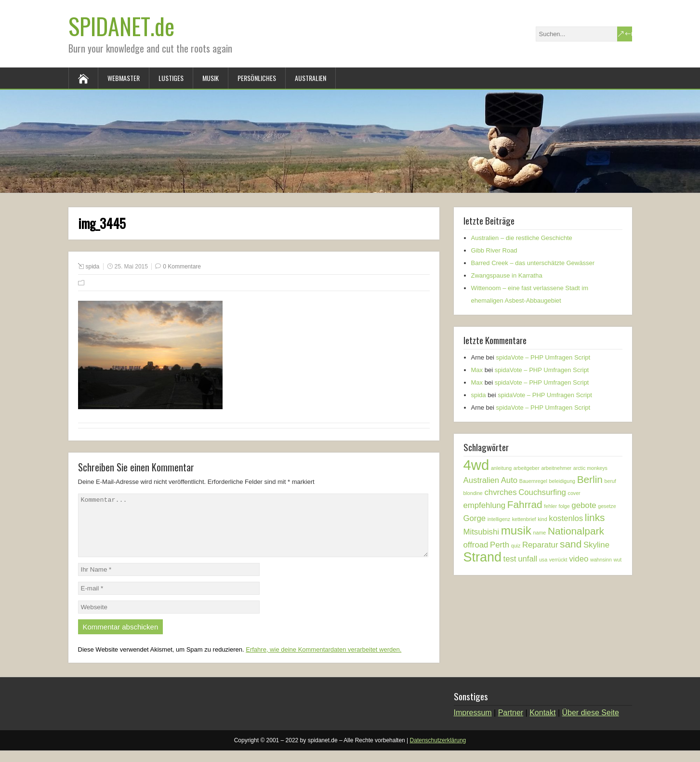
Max (477, 370)
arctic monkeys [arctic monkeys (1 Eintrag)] (590, 468)
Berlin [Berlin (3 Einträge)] (590, 479)
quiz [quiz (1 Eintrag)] (516, 546)
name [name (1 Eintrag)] (540, 533)
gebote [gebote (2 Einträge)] (584, 505)
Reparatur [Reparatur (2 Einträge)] (540, 545)
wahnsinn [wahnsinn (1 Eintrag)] (601, 560)
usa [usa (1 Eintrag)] (543, 560)
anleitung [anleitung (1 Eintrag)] (501, 468)
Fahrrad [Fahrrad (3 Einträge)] (525, 504)
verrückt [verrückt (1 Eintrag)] (558, 560)
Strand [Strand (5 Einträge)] (482, 557)
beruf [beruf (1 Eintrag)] (610, 481)
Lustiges (171, 78)
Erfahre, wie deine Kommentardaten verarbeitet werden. (324, 661)
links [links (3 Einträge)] (595, 517)
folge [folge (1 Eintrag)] (564, 506)
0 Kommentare (182, 267)
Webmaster (124, 78)
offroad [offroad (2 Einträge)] (476, 545)
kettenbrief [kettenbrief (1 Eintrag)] (524, 519)
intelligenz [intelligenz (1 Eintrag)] (499, 519)
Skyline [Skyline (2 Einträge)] (596, 545)
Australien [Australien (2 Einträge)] (482, 480)
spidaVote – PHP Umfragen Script (543, 357)
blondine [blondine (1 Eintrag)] (473, 493)
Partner (511, 724)
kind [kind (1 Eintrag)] (542, 519)
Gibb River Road (494, 250)
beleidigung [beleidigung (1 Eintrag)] (562, 481)
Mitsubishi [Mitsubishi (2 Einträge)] (482, 532)
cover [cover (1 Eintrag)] (574, 493)
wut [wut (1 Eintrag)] (618, 560)
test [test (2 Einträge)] (510, 559)
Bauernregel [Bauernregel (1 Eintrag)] (533, 481)
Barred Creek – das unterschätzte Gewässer (533, 263)
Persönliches (257, 78)
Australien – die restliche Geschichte (522, 238)
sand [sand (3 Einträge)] (571, 544)
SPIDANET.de (121, 26)
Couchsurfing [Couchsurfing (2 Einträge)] (542, 492)
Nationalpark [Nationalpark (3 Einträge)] (576, 531)
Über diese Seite (591, 724)
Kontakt (542, 724)
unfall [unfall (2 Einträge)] (528, 559)
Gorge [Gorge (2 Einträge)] (475, 518)
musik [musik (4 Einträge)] (516, 530)
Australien (310, 78)
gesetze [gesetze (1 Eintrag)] (607, 506)
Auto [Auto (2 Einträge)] (509, 480)
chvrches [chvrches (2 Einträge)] (500, 492)
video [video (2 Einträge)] (579, 559)
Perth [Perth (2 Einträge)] (500, 545)
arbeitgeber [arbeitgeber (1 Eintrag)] (527, 468)
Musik (211, 78)
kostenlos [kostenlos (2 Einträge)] (566, 518)
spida (93, 267)
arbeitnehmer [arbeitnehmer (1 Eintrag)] (556, 468)
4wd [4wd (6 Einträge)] (476, 465)
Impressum (473, 724)
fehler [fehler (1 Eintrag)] (550, 506)
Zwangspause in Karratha (507, 275)
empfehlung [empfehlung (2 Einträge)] (485, 505)
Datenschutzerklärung (438, 752)
